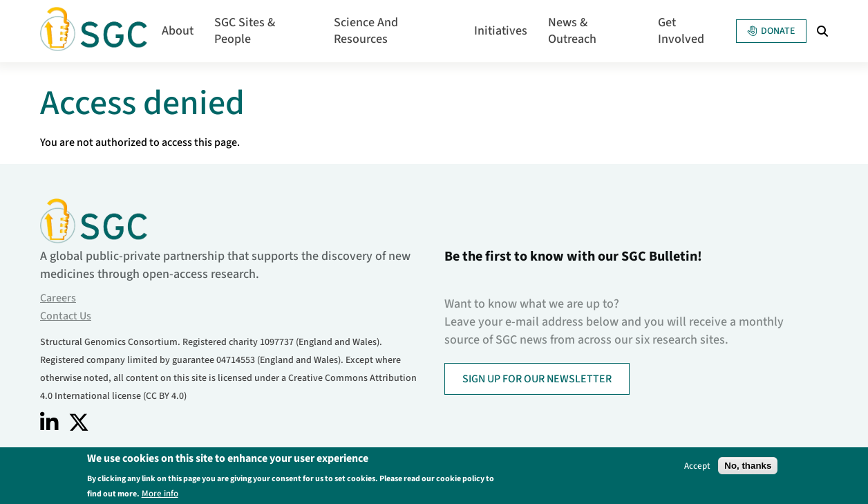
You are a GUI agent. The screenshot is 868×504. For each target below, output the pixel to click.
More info (160, 495)
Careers (58, 298)
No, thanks (748, 468)
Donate (771, 31)
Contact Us (66, 316)
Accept (697, 468)
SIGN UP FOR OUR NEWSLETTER (537, 379)
